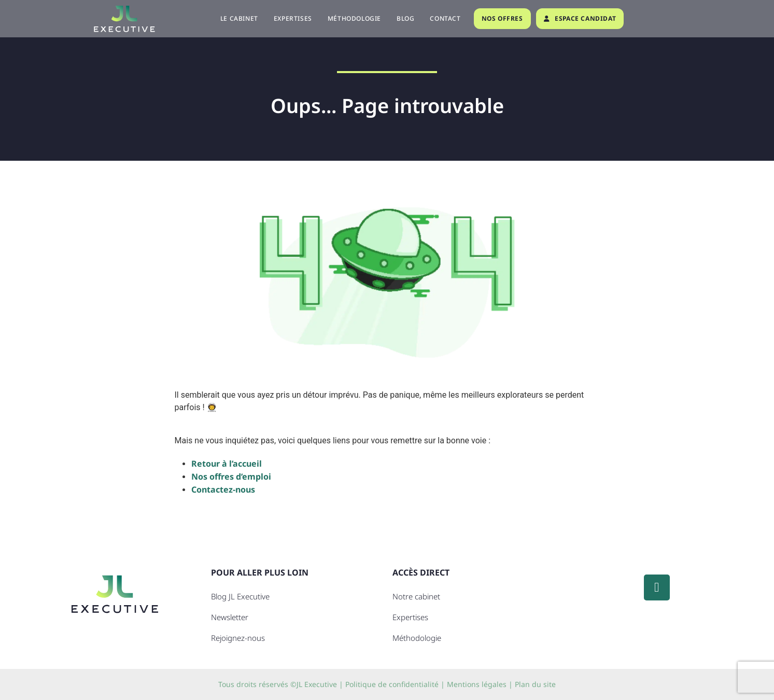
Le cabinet (239, 18)
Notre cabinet (416, 596)
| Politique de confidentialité (389, 684)
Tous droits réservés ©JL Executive (278, 684)
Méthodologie (354, 18)
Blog (405, 18)
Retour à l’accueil (227, 464)
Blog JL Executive (240, 596)
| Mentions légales (474, 684)
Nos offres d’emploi (231, 477)
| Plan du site (532, 684)
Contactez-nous (223, 489)
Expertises (293, 18)
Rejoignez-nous (238, 638)
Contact (445, 18)
